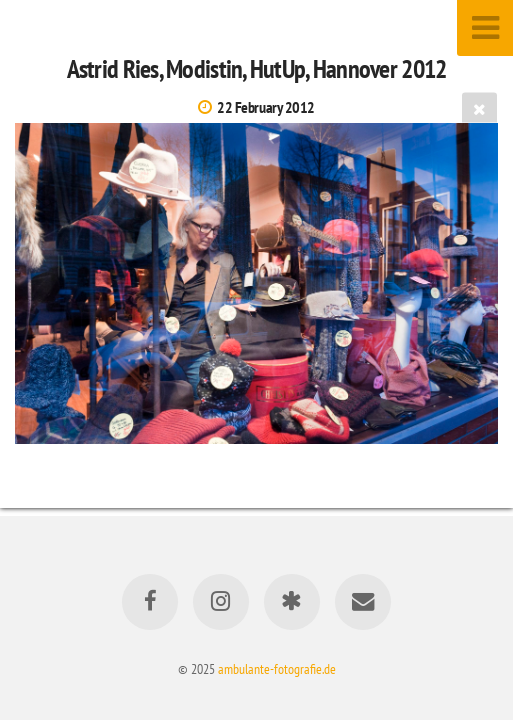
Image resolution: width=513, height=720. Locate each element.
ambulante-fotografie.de (277, 668)
